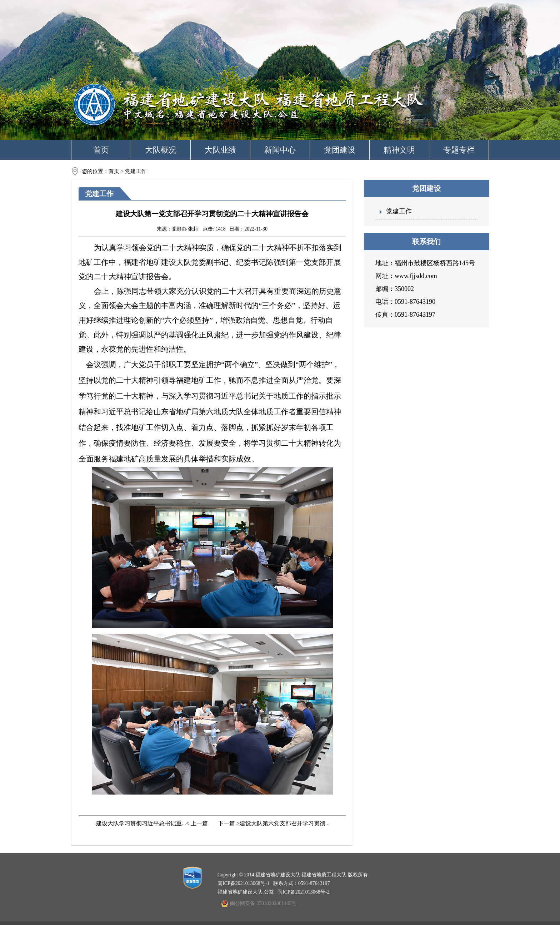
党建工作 (399, 211)
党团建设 (340, 150)
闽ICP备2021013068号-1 (243, 883)
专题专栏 (459, 150)
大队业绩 (220, 150)
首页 (101, 150)
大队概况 (161, 150)
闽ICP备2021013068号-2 (303, 892)
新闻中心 (280, 150)
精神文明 (399, 150)
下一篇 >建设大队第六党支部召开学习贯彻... (273, 823)
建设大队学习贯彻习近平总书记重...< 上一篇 (151, 823)
